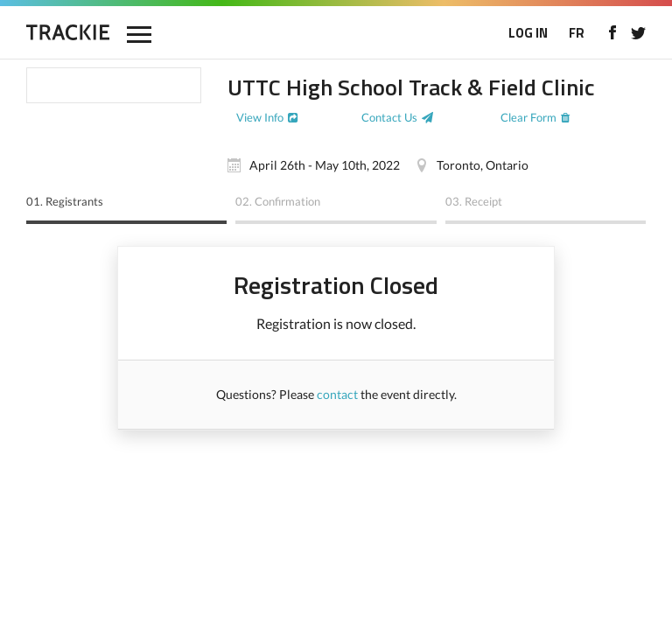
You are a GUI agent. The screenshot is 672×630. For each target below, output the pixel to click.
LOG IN (528, 33)
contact (337, 394)
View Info (260, 117)
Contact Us (389, 117)
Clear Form (528, 117)
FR (577, 33)
